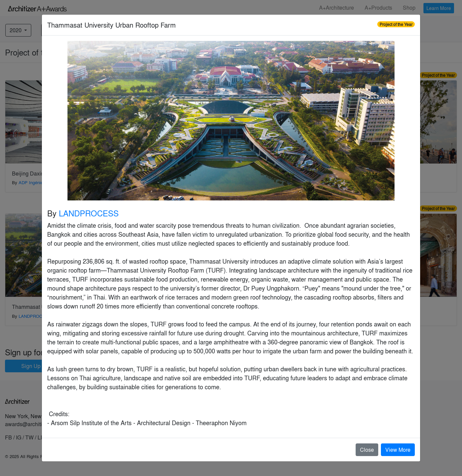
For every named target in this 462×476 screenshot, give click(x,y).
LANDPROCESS (89, 213)
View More (398, 450)
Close (367, 450)
